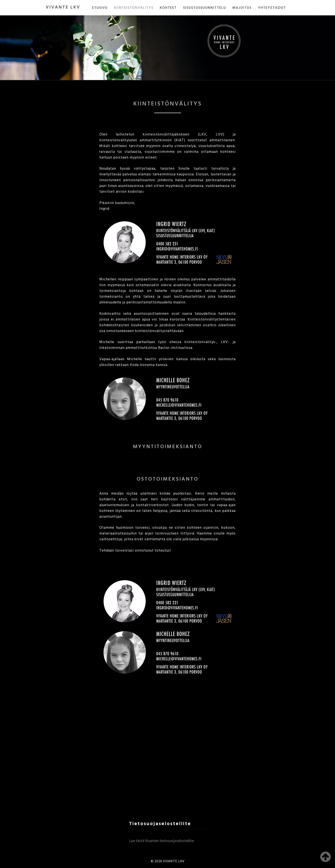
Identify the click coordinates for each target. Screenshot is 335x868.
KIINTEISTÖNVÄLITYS (134, 8)
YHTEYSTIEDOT (272, 8)
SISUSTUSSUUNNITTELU (205, 8)
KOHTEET (168, 8)
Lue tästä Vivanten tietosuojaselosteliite (161, 841)
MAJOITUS (242, 8)
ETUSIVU (100, 8)
